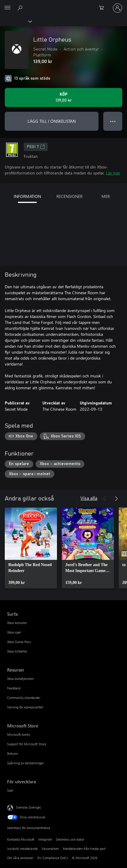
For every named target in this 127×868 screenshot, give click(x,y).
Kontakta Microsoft (21, 839)
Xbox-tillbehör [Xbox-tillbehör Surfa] (17, 651)
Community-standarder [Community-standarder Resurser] (24, 698)
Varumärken (50, 849)
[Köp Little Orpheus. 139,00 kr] (63, 97)
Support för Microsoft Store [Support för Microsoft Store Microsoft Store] (27, 744)
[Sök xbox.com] (21, 8)
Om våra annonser (20, 858)
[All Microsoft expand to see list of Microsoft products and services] (7, 8)
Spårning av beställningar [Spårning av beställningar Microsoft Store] (26, 763)
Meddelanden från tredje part (84, 849)
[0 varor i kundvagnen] (103, 8)
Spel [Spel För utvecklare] (10, 790)
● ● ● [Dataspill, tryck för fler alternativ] (113, 121)
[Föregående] (104, 499)
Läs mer (113, 173)
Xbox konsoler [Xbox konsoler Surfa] (17, 623)
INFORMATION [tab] (27, 196)
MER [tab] (106, 196)
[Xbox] (16, 21)
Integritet (45, 839)
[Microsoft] (63, 4)
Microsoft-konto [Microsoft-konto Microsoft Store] (19, 734)
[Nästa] (116, 499)
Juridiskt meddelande (22, 849)
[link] (31, 548)
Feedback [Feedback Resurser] (14, 688)
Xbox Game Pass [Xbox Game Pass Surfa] (19, 642)
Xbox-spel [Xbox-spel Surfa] (14, 632)
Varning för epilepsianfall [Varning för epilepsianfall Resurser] (25, 707)
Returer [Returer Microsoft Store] (13, 753)
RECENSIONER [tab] (69, 196)
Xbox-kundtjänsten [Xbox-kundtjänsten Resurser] (20, 679)
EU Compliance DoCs (53, 858)
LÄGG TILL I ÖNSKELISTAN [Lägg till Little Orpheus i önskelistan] (52, 121)
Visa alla (89, 498)
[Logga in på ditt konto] (118, 8)
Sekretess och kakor (70, 839)
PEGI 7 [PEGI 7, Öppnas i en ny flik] (36, 147)
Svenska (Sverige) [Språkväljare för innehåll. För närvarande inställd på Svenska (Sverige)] (28, 807)
